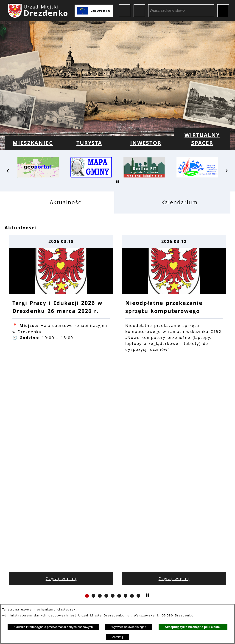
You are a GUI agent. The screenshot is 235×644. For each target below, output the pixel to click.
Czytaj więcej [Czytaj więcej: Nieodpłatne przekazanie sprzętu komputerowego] (174, 405)
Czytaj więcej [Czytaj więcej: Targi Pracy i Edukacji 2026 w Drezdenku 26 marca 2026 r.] (61, 405)
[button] (8, 171)
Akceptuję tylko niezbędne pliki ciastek (193, 627)
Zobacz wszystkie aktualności (118, 438)
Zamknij (118, 637)
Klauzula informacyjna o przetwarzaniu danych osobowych (53, 627)
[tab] (59, 202)
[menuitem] (33, 143)
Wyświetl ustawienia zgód (129, 627)
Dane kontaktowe (58, 583)
